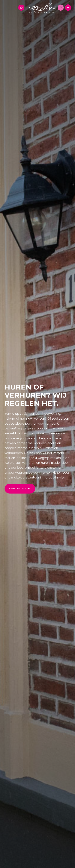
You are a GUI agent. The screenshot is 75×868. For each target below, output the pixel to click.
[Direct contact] (61, 8)
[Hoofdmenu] (68, 8)
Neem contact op (20, 489)
